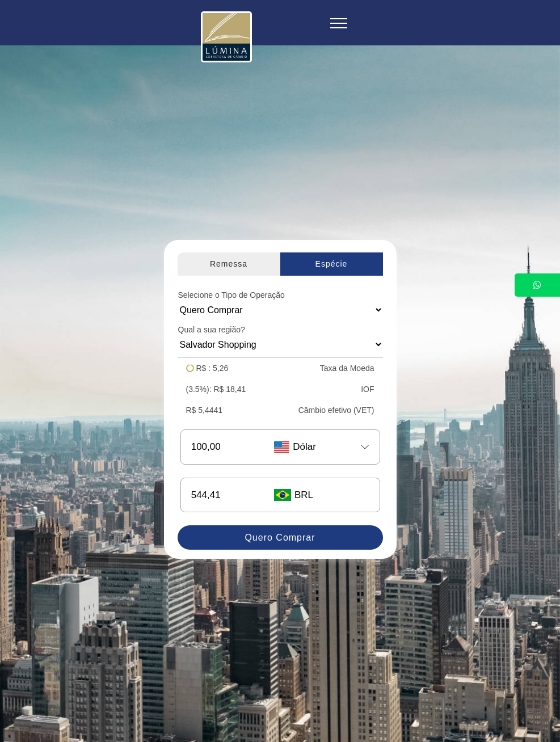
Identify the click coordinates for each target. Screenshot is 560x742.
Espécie (332, 264)
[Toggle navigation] (339, 23)
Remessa (229, 264)
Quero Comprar (280, 537)
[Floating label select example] (280, 310)
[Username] (222, 447)
